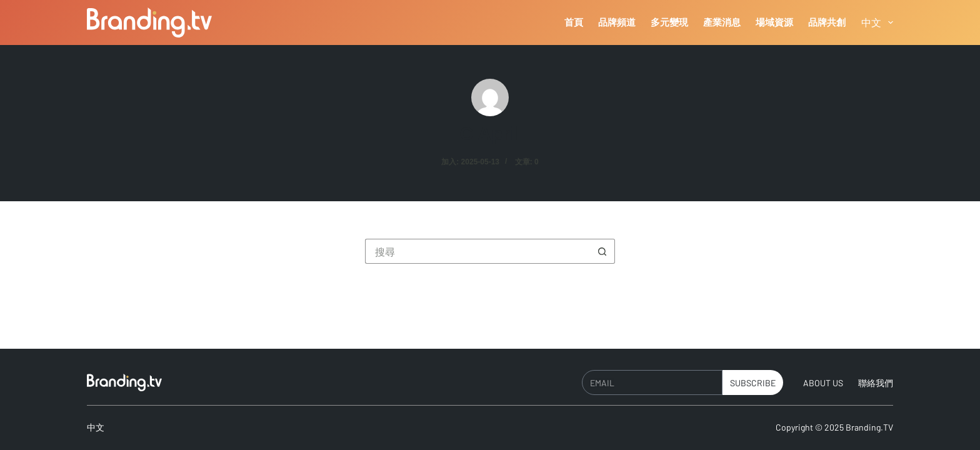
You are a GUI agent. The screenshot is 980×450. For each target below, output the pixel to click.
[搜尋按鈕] (602, 251)
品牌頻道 (617, 22)
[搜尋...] (477, 251)
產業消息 (722, 22)
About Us (823, 383)
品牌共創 (827, 22)
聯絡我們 (876, 383)
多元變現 (669, 22)
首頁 (574, 22)
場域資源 (774, 22)
